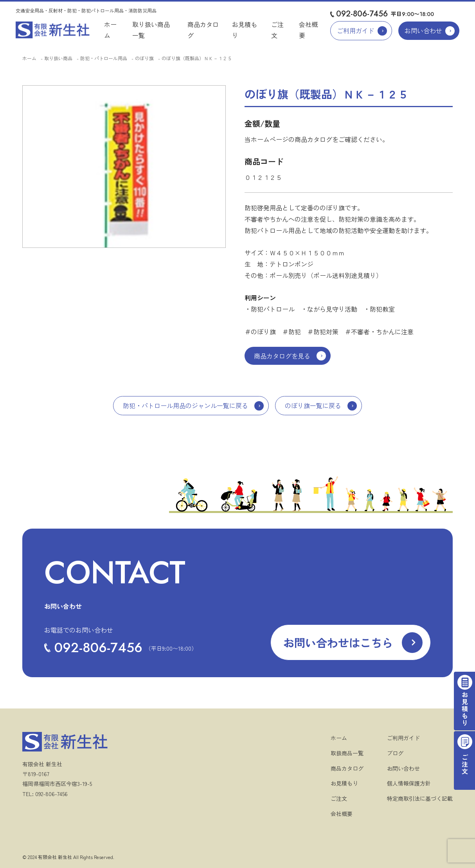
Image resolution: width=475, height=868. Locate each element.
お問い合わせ (423, 30)
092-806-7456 (362, 14)
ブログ (395, 753)
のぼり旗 (144, 58)
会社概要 (342, 814)
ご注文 (339, 798)
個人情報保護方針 (409, 783)
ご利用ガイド (356, 30)
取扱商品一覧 (347, 753)
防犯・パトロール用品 (104, 58)
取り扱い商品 (58, 58)
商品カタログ (347, 768)
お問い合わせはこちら (338, 642)
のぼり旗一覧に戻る (313, 405)
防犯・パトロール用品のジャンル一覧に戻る (185, 405)
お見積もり (344, 783)
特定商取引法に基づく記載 (420, 798)
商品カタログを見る (282, 356)
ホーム (29, 58)
